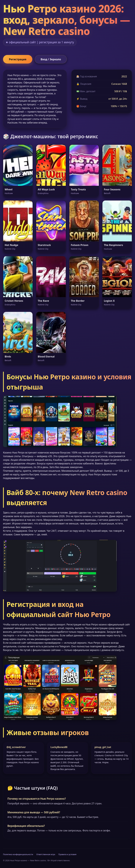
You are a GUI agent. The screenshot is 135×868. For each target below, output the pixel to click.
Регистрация (18, 59)
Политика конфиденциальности (18, 854)
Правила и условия (67, 854)
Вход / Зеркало (51, 59)
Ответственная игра (46, 854)
